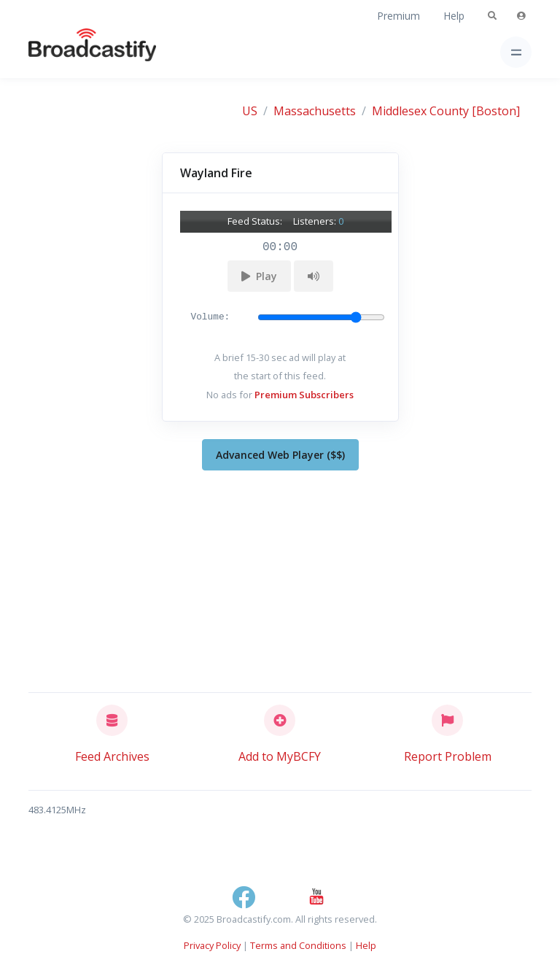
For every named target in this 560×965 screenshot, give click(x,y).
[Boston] (496, 111)
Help (454, 16)
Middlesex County (420, 111)
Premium (398, 16)
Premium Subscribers (304, 395)
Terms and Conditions (298, 945)
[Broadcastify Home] (69, 52)
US (250, 111)
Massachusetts (315, 111)
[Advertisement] (280, 578)
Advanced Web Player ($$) (280, 455)
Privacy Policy (212, 945)
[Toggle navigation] (516, 52)
